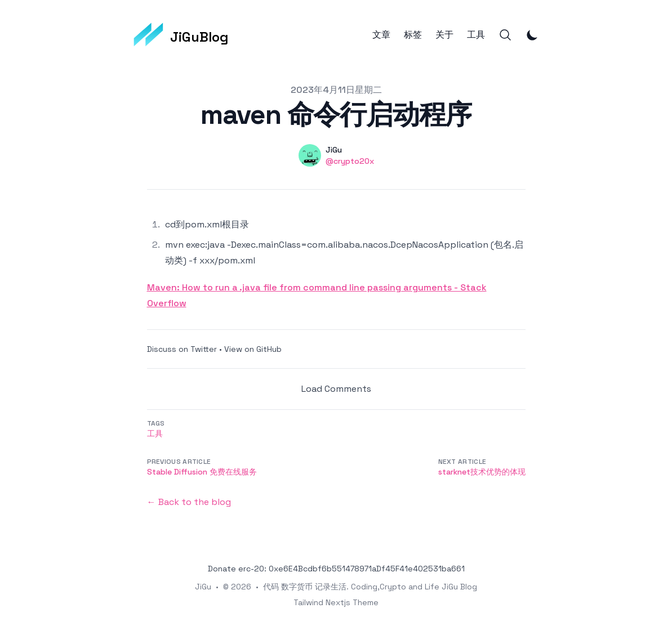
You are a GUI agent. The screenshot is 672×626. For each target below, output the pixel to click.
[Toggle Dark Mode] (532, 35)
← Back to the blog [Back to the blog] (189, 502)
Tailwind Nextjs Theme (336, 602)
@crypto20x (350, 161)
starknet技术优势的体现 (482, 472)
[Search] (505, 35)
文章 (381, 35)
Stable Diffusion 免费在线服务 (202, 472)
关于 (444, 35)
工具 (476, 35)
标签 (413, 35)
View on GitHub (253, 349)
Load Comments (336, 389)
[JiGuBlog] (181, 35)
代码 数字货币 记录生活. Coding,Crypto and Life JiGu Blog (370, 587)
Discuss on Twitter (182, 349)
